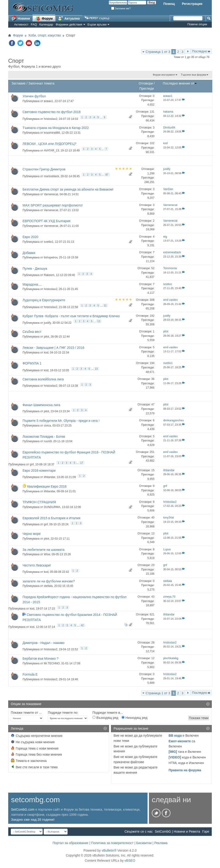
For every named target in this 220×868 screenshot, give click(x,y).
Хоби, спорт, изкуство (45, 35)
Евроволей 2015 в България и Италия (51, 518)
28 (153, 643)
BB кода (175, 736)
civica (47, 426)
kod (46, 353)
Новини (21, 18)
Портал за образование (70, 843)
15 (153, 470)
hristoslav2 (51, 119)
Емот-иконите (180, 741)
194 (152, 363)
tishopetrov (51, 257)
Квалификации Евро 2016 (47, 486)
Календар (46, 24)
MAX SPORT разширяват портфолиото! (53, 205)
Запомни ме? (121, 8)
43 (153, 597)
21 (105, 305)
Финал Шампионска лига (41, 405)
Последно (201, 51)
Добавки (29, 253)
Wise (47, 554)
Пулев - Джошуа (35, 268)
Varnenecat (51, 194)
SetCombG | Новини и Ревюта (177, 831)
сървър (97, 18)
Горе (206, 831)
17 (82, 463)
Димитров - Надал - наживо (44, 643)
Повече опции (197, 24)
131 (152, 112)
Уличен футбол (34, 96)
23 (153, 565)
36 (153, 379)
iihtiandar (49, 477)
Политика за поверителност (112, 843)
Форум (44, 18)
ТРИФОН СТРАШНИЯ (39, 502)
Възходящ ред (105, 718)
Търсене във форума (193, 75)
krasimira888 (52, 133)
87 (107, 175)
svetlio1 (49, 242)
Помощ (169, 4)
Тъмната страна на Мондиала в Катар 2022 (56, 128)
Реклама (161, 843)
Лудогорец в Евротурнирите (44, 300)
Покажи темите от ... (26, 713)
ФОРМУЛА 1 (32, 363)
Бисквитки (144, 843)
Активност (21, 24)
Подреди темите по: (63, 713)
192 (152, 316)
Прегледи (147, 88)
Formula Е (30, 674)
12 (153, 658)
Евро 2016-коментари (39, 471)
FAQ (34, 24)
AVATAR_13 (51, 151)
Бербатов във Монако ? (40, 658)
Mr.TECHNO (52, 663)
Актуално (69, 18)
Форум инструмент (164, 75)
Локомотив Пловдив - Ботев (44, 437)
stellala (48, 586)
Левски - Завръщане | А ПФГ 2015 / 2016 (53, 348)
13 (99, 321)
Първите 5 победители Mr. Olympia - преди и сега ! (61, 421)
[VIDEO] (175, 757)
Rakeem (49, 275)
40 (153, 518)
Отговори (146, 83)
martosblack (51, 176)
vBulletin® (109, 850)
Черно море (32, 534)
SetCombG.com (23, 809)
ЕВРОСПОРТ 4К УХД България (46, 221)
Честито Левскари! (37, 565)
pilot (46, 337)
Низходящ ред (134, 718)
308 (152, 300)
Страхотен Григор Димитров (44, 169)
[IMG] (173, 752)
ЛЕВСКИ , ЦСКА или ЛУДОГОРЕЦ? (49, 144)
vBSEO (130, 861)
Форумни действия (69, 24)
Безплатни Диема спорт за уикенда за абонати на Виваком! (68, 189)
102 (152, 143)
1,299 (151, 173)
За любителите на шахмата (44, 550)
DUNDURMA (52, 507)
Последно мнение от (180, 83)
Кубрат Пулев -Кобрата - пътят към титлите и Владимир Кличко (71, 316)
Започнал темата (41, 83)
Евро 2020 (30, 237)
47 (153, 405)
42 (82, 625)
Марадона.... (32, 284)
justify (47, 323)
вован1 (48, 101)
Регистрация (192, 4)
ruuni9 (48, 441)
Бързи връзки (97, 24)
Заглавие (19, 83)
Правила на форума (185, 770)
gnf (32, 464)
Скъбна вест (32, 332)
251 (152, 452)
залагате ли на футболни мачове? (49, 581)
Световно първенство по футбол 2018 (52, 112)
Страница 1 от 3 (158, 52)
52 (153, 268)
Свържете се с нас (139, 831)
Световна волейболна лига (43, 379)
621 (152, 614)
